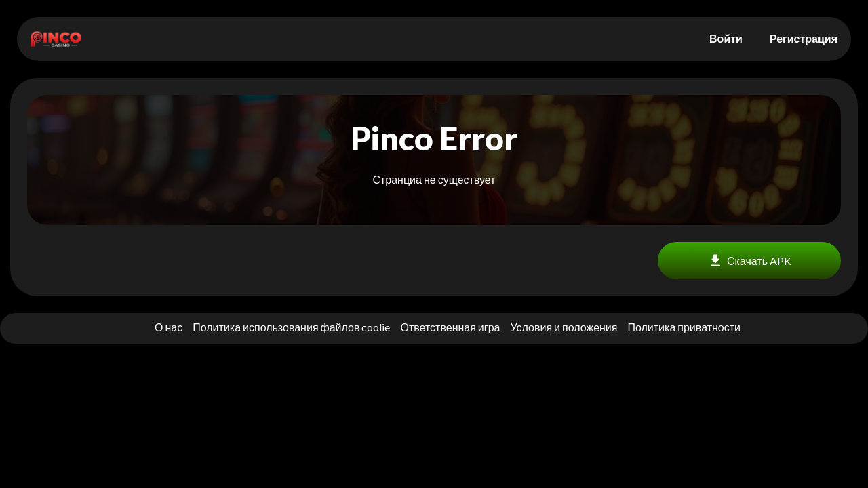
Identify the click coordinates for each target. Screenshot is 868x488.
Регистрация (804, 38)
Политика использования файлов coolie (291, 327)
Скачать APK (749, 261)
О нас (169, 327)
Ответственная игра (450, 327)
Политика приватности (684, 327)
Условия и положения (564, 327)
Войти (726, 38)
